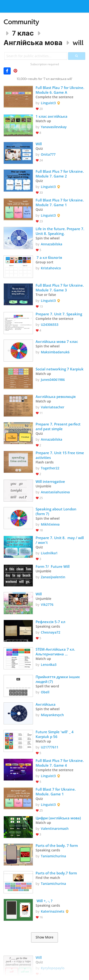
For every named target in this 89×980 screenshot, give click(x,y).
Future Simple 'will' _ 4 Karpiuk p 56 (55, 734)
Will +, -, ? (44, 901)
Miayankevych (52, 715)
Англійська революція (56, 397)
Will (39, 144)
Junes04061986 (53, 380)
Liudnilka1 (49, 553)
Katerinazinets (53, 911)
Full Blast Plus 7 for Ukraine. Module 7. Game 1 (60, 202)
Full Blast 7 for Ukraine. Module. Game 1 (56, 792)
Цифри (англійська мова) (58, 818)
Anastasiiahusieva (55, 492)
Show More (44, 937)
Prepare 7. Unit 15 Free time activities (60, 455)
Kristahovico (51, 268)
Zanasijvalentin (53, 577)
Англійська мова (33, 43)
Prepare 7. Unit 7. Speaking (59, 314)
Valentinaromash (55, 828)
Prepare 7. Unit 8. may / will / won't (60, 540)
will (78, 43)
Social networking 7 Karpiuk (60, 369)
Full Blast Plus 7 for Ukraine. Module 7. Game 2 (60, 174)
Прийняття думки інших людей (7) (58, 679)
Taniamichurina (53, 856)
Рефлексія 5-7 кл (50, 622)
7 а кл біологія (49, 257)
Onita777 (48, 154)
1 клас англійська (52, 116)
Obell (45, 692)
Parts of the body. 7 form (57, 845)
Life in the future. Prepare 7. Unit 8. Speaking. (60, 231)
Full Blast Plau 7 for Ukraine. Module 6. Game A (60, 90)
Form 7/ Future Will (53, 566)
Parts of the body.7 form (56, 873)
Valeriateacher (53, 407)
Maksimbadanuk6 (55, 352)
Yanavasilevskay (54, 127)
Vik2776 (47, 604)
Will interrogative (50, 481)
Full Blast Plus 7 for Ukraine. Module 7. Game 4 (60, 763)
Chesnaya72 (51, 632)
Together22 (50, 468)
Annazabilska (52, 244)
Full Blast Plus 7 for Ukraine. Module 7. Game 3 (60, 288)
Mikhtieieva (50, 524)
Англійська (46, 704)
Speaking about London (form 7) (56, 511)
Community (21, 22)
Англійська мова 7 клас (57, 341)
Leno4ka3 (49, 665)
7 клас (23, 33)
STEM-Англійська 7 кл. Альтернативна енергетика (56, 652)
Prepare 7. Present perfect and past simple (59, 426)
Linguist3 (48, 103)
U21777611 (50, 747)
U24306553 (50, 324)
